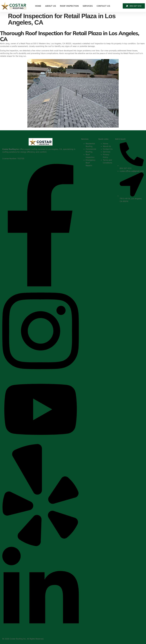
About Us (51, 6)
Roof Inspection (69, 6)
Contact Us (103, 6)
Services (88, 6)
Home (38, 6)
